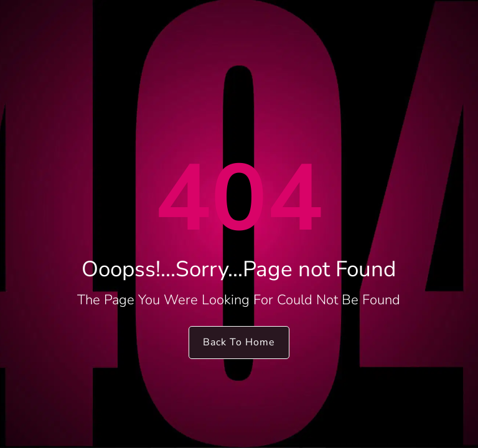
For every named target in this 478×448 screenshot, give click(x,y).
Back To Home (239, 342)
